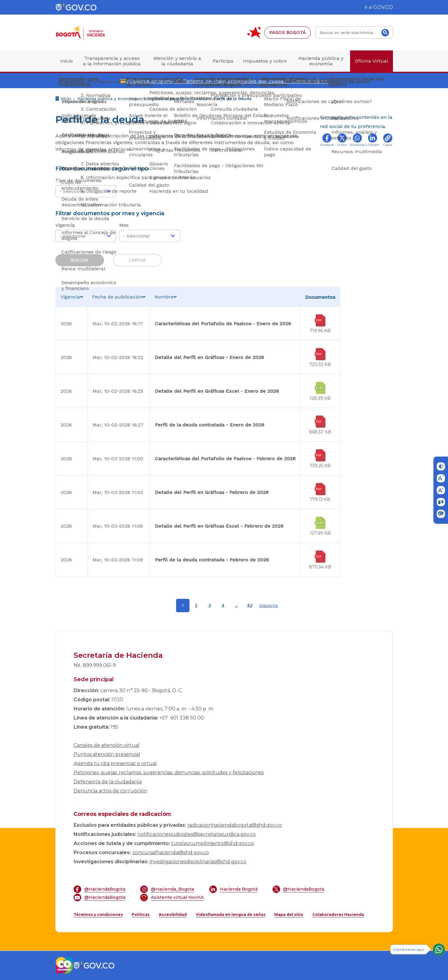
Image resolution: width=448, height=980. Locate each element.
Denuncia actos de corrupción (110, 791)
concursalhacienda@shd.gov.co (171, 852)
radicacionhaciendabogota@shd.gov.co (235, 825)
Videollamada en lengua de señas (231, 914)
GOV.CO (383, 7)
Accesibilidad (173, 914)
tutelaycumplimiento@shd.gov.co (213, 843)
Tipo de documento (78, 180)
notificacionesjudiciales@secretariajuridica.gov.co (197, 834)
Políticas (141, 914)
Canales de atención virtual (107, 745)
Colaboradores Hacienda (338, 914)
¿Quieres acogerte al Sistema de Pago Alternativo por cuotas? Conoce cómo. (227, 81)
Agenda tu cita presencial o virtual (115, 763)
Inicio (63, 99)
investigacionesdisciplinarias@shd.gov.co (198, 862)
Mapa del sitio (289, 914)
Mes (124, 225)
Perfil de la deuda (233, 98)
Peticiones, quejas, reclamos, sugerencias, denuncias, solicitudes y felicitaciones (169, 773)
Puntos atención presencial (107, 754)
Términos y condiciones (98, 914)
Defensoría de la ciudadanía (108, 782)
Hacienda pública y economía (108, 98)
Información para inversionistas (176, 98)
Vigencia (65, 225)
